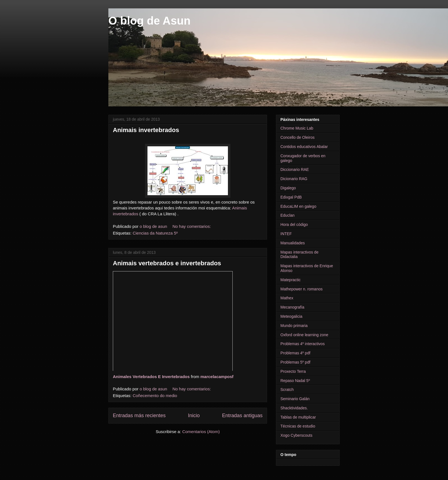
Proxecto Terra (293, 371)
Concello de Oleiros (297, 137)
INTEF (286, 234)
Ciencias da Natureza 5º (155, 233)
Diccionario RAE (295, 169)
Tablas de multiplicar (298, 417)
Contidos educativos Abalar (304, 147)
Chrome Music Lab (297, 128)
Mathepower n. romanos (302, 289)
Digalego (288, 188)
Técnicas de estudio (298, 426)
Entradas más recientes (139, 415)
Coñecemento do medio (155, 396)
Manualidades (293, 243)
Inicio (194, 415)
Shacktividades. (294, 408)
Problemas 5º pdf (295, 362)
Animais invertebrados (146, 130)
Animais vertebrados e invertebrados (167, 263)
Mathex (287, 298)
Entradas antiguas (242, 415)
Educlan (288, 215)
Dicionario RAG (294, 179)
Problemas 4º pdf (295, 353)
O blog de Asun (149, 21)
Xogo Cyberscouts (296, 435)
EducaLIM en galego (298, 206)
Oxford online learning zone (304, 335)
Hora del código (294, 225)
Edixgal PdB (291, 197)
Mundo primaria (294, 326)
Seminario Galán (295, 399)
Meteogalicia (291, 316)
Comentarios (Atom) (201, 432)
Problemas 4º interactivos (302, 344)
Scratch (287, 390)
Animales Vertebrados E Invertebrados (151, 377)
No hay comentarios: (192, 226)
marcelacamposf (217, 377)
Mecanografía (292, 307)
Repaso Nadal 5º (295, 381)
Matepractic (290, 280)
